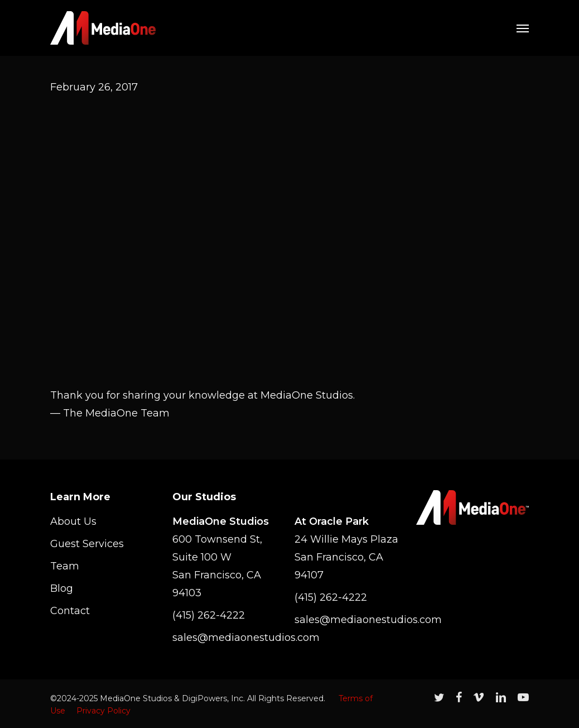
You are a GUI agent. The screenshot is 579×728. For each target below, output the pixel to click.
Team (65, 566)
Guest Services (87, 544)
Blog (62, 588)
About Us (73, 521)
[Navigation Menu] (523, 28)
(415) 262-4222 (209, 615)
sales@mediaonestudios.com (229, 638)
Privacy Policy (103, 711)
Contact (70, 611)
